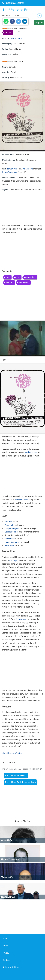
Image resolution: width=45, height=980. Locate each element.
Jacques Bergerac (12, 528)
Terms (5, 946)
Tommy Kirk (12, 169)
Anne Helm (28, 169)
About (5, 938)
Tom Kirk (9, 522)
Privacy (6, 953)
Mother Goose (31, 452)
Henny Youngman (10, 172)
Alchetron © (11, 967)
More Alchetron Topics (12, 753)
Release (9, 282)
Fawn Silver (10, 545)
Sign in (39, 23)
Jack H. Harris (16, 38)
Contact (6, 960)
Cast (17, 277)
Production (30, 277)
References (23, 282)
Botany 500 (21, 619)
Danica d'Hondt (12, 532)
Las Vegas (13, 560)
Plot (7, 277)
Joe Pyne (9, 539)
